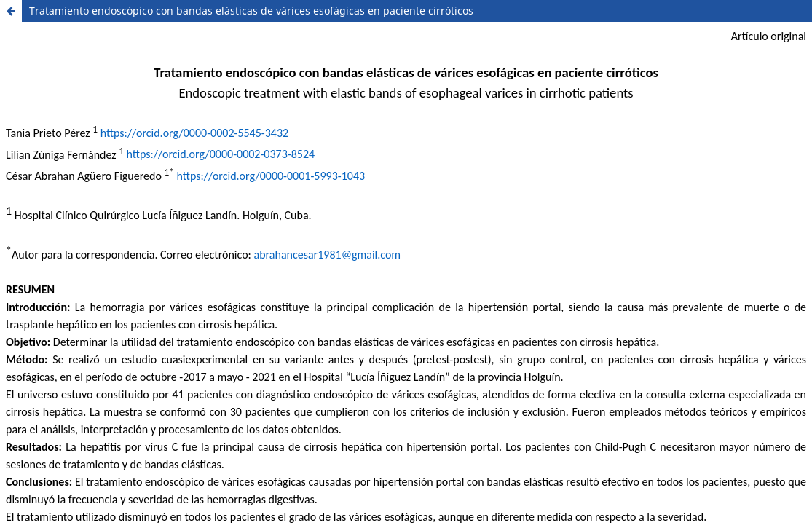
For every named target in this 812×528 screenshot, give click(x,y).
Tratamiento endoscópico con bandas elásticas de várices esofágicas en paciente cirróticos (251, 11)
